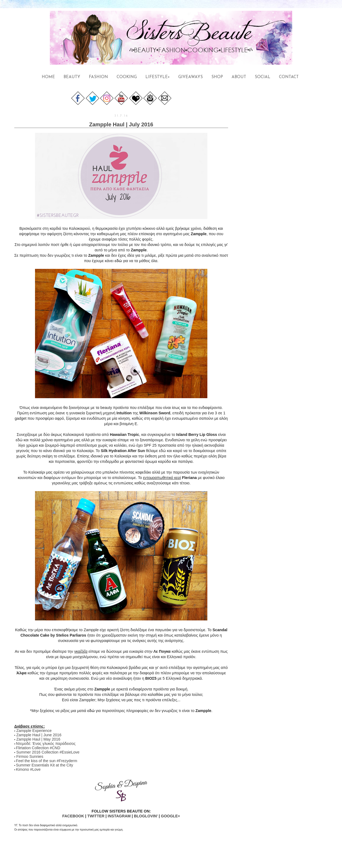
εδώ (118, 261)
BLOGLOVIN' (146, 816)
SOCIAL (263, 77)
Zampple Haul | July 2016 (121, 124)
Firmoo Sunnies (30, 756)
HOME (48, 77)
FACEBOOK (73, 816)
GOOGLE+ (171, 816)
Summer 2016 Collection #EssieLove (48, 752)
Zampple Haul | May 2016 (38, 739)
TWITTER (96, 816)
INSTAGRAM (119, 816)
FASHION (98, 77)
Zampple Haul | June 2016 (39, 735)
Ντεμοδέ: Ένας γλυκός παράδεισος (46, 744)
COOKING (127, 77)
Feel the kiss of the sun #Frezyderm (46, 761)
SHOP (217, 77)
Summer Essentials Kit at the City (44, 765)
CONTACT (289, 77)
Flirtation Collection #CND (38, 748)
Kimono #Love (28, 769)
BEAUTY (72, 77)
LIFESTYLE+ (158, 77)
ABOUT (239, 77)
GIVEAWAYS (191, 77)
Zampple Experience (34, 731)
